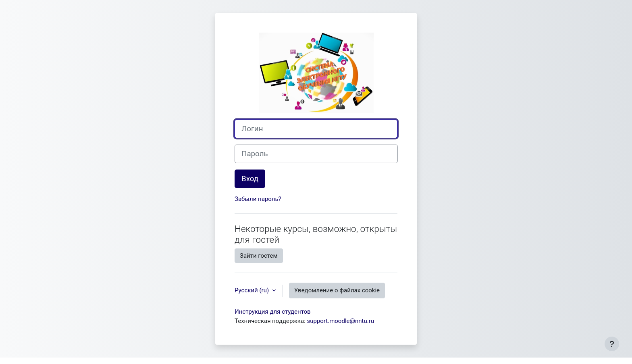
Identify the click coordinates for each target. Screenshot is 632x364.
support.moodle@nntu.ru (340, 321)
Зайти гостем (259, 256)
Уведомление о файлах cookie (337, 290)
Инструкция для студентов (273, 312)
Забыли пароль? (258, 199)
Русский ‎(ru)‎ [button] (253, 290)
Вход (250, 179)
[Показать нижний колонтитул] (612, 344)
